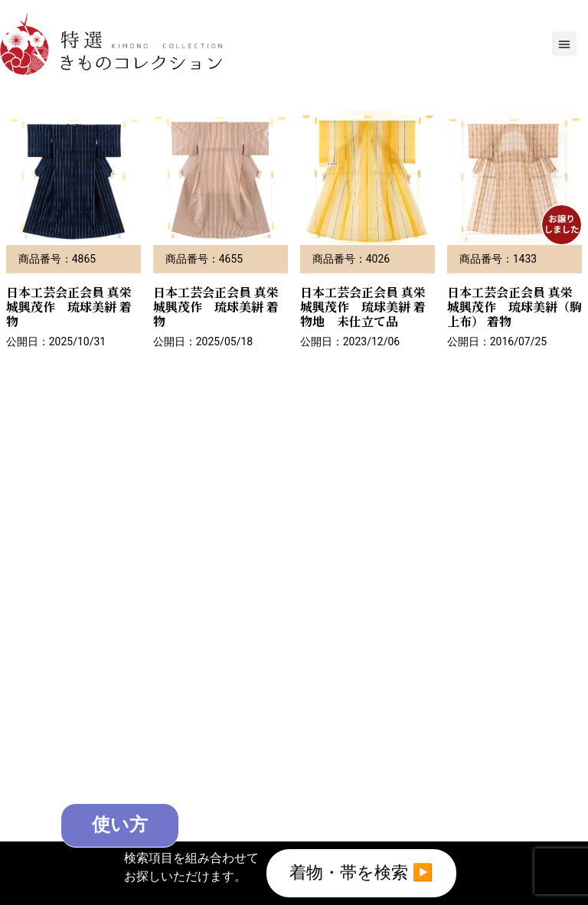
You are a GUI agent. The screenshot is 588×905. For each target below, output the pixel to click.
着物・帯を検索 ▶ (361, 873)
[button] (564, 44)
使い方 (121, 825)
